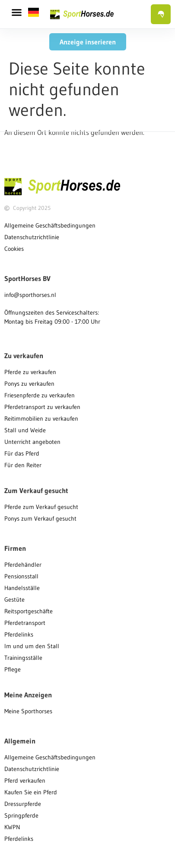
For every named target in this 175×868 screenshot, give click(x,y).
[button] (17, 12)
